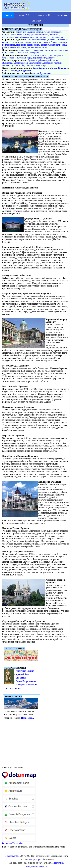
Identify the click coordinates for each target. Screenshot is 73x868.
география (56, 32)
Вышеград (7, 63)
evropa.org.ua (13, 856)
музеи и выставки (17, 58)
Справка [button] (36, 21)
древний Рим (22, 674)
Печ (16, 65)
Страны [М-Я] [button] (44, 15)
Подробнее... (27, 718)
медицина (21, 45)
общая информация (25, 32)
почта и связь (9, 45)
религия (59, 37)
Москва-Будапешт (59, 68)
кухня (23, 47)
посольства (26, 42)
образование (26, 37)
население (7, 37)
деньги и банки (49, 42)
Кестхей (58, 63)
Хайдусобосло (26, 65)
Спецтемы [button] (62, 15)
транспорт (63, 42)
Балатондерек (35, 63)
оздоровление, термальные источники (36, 50)
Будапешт (32, 60)
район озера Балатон (48, 60)
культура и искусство (44, 37)
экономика (54, 34)
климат (6, 34)
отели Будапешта (42, 73)
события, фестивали (51, 45)
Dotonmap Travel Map (19, 809)
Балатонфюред (21, 63)
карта (38, 32)
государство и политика (37, 34)
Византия (21, 678)
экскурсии (34, 53)
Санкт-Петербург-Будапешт (17, 71)
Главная (8, 15)
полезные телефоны (58, 40)
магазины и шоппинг (38, 47)
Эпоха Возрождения (26, 681)
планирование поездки (36, 40)
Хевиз (37, 65)
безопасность (33, 45)
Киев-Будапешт (40, 68)
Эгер (43, 65)
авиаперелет (8, 42)
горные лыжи (21, 53)
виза (17, 42)
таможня (37, 42)
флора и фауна (17, 34)
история (46, 32)
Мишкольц (8, 65)
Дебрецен (48, 63)
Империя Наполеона (26, 685)
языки (16, 37)
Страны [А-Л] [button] (24, 15)
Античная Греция (25, 671)
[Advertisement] (36, 744)
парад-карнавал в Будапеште (41, 58)
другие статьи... (13, 688)
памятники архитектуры (40, 55)
